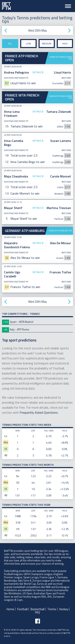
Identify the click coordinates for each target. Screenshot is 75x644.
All (10, 44)
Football (22, 609)
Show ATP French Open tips (61, 58)
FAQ (37, 612)
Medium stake (47, 45)
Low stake (28, 45)
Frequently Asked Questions (39, 412)
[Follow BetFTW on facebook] (38, 621)
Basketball (37, 609)
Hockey (64, 609)
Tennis (52, 609)
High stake (65, 45)
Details (37, 72)
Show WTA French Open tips (60, 97)
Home (10, 609)
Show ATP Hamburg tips (60, 231)
